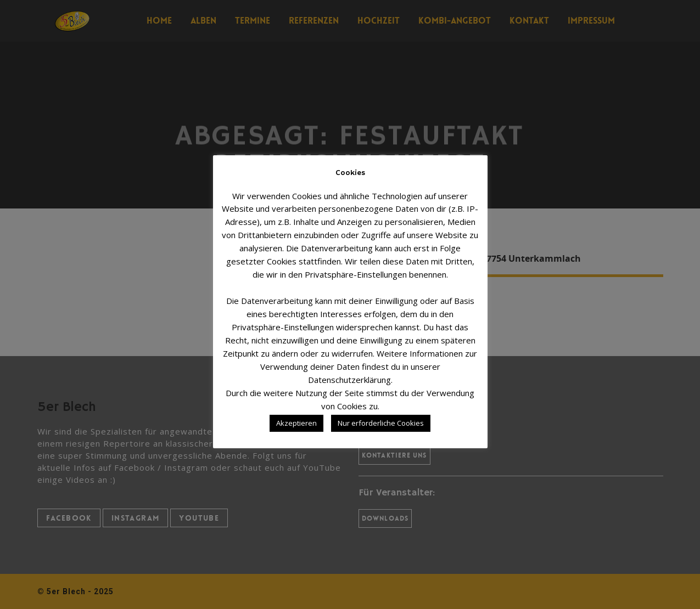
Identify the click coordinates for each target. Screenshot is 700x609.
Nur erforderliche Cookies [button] (381, 423)
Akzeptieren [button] (296, 423)
